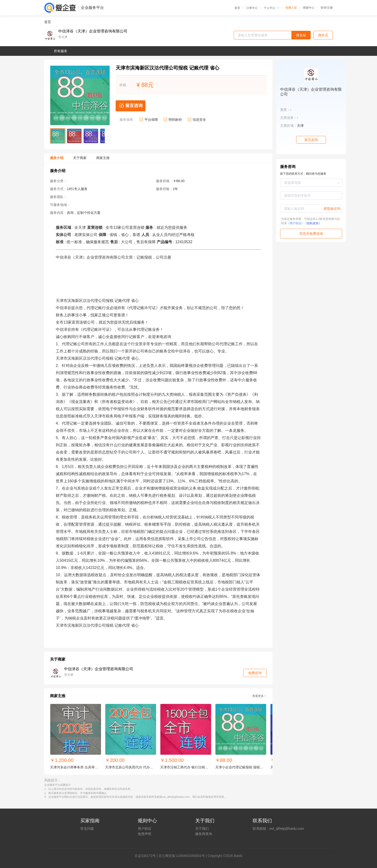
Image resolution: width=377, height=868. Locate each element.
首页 (237, 8)
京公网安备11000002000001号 (182, 856)
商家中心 (309, 8)
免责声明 (145, 834)
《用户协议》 (295, 223)
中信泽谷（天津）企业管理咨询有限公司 (93, 31)
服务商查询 (204, 834)
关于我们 (202, 829)
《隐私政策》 (313, 223)
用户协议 (145, 829)
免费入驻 (291, 8)
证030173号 (147, 856)
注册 (330, 8)
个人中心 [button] (272, 8)
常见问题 (87, 829)
